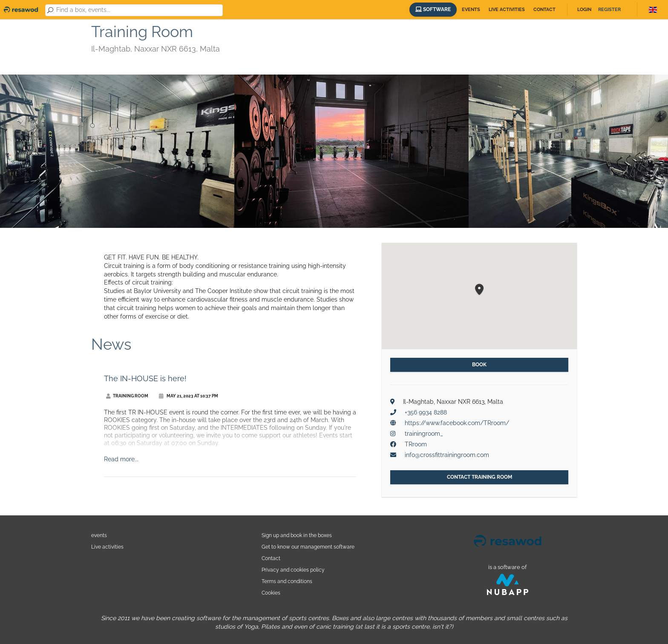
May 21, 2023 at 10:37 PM (189, 396)
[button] (479, 290)
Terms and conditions (287, 581)
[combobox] (138, 10)
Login (584, 10)
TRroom (416, 444)
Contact (544, 10)
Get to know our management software (308, 547)
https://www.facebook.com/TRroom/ (457, 423)
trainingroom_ (424, 434)
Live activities (507, 10)
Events (471, 10)
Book (479, 365)
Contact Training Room (479, 477)
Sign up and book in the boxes (297, 535)
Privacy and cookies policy (293, 570)
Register (609, 10)
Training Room (127, 396)
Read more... (121, 459)
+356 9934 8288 (426, 412)
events (99, 535)
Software (433, 9)
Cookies (271, 593)
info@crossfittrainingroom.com (447, 455)
